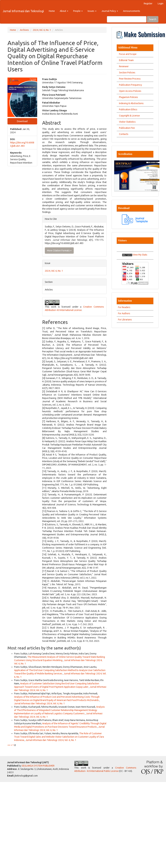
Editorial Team (126, 60)
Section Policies (127, 73)
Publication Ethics (128, 109)
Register (148, 3)
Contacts (123, 134)
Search (153, 19)
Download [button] (22, 121)
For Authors (124, 313)
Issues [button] (92, 11)
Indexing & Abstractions (131, 103)
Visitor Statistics (127, 122)
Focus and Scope (127, 54)
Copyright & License (129, 116)
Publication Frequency (130, 85)
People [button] (78, 11)
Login (161, 3)
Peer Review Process (129, 79)
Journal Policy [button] (110, 11)
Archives (24, 30)
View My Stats (140, 255)
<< (9, 745)
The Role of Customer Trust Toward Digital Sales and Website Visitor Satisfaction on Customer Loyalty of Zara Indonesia (59, 737)
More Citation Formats (59, 251)
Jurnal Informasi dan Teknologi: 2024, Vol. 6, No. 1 (39, 703)
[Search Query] (127, 19)
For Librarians (125, 320)
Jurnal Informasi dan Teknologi (23, 11)
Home (52, 11)
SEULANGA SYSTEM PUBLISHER (38, 766)
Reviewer (123, 66)
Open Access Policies (130, 91)
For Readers (124, 307)
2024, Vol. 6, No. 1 (42, 30)
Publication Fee (126, 128)
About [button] (64, 11)
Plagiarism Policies (128, 97)
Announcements (132, 11)
